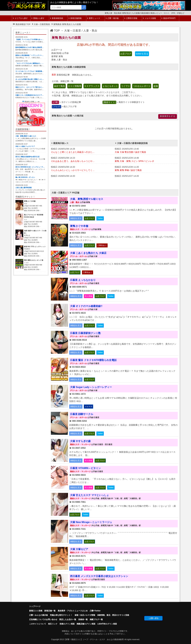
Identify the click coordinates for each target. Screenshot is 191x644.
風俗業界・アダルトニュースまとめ (73, 611)
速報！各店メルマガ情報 (85, 615)
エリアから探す (20, 18)
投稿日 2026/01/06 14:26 (82, 151)
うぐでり (125, 86)
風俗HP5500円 (169, 18)
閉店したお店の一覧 (68, 619)
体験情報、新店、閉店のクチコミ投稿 (113, 615)
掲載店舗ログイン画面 (86, 624)
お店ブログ (126, 54)
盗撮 (156, 86)
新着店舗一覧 (50, 611)
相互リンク (53, 624)
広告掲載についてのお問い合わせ (43, 619)
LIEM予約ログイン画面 (107, 624)
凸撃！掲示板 (112, 18)
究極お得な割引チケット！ (61, 615)
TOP (55, 31)
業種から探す (38, 18)
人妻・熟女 (90, 31)
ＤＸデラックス (92, 86)
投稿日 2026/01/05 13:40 (146, 151)
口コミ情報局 (75, 86)
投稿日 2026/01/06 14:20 (82, 169)
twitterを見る (142, 54)
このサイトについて (38, 624)
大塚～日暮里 (73, 31)
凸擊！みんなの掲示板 (39, 615)
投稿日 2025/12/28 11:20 (146, 169)
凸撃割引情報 (131, 18)
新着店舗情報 (75, 18)
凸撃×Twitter (95, 611)
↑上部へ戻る (153, 618)
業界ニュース (94, 18)
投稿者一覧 (83, 619)
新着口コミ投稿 (36, 611)
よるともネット (110, 86)
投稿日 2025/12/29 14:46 (146, 160)
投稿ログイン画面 (67, 624)
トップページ (35, 606)
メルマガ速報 (149, 18)
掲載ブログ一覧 (96, 619)
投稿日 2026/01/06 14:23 (82, 160)
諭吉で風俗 (59, 86)
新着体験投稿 (57, 18)
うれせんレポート (142, 86)
